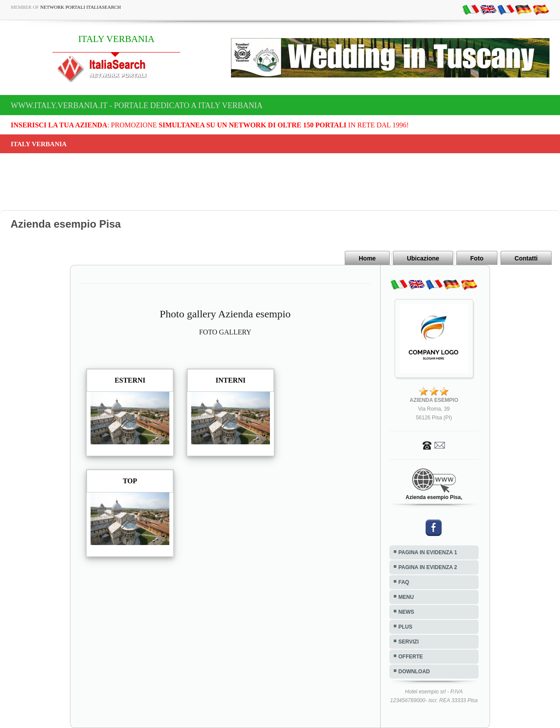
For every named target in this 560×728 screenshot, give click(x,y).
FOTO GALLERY (225, 332)
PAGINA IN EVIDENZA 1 (428, 552)
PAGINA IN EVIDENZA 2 (428, 567)
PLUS (406, 627)
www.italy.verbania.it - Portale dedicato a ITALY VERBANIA (137, 106)
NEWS (406, 612)
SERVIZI (409, 642)
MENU (406, 597)
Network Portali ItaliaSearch (81, 7)
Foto (477, 258)
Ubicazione (423, 258)
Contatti (526, 258)
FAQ (404, 582)
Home (367, 258)
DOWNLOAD (414, 672)
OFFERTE (411, 657)
